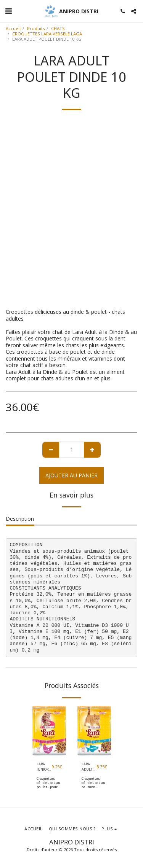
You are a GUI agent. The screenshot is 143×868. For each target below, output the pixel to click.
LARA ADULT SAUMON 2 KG (89, 767)
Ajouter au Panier (71, 475)
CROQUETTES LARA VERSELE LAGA (47, 34)
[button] (8, 11)
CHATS (58, 28)
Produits (36, 28)
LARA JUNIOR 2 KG (44, 767)
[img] (49, 731)
